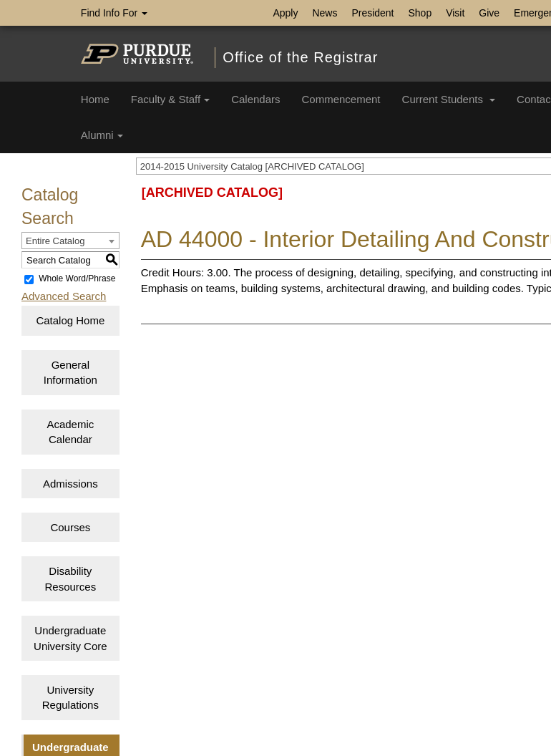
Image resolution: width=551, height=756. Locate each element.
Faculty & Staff (170, 99)
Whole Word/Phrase (77, 279)
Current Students (449, 99)
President (372, 13)
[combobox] (70, 241)
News (325, 13)
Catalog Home (70, 320)
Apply (285, 13)
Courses (70, 527)
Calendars (255, 99)
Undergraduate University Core (70, 638)
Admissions (70, 484)
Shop (420, 13)
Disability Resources (70, 578)
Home (95, 99)
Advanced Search (64, 296)
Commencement (341, 99)
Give (489, 13)
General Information (70, 372)
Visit (455, 13)
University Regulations (70, 697)
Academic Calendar (70, 432)
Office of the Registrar (300, 57)
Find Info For (114, 13)
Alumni (102, 135)
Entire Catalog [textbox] (55, 241)
